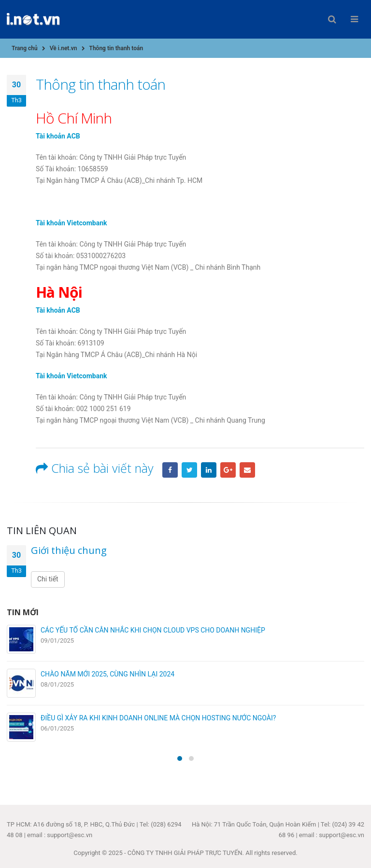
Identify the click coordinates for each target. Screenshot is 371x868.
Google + (228, 470)
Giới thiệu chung (69, 550)
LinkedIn (209, 470)
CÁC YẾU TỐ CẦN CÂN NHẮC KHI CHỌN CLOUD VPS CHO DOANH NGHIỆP (153, 630)
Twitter (189, 470)
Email (247, 470)
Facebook (170, 470)
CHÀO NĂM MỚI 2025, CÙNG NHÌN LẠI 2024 (107, 674)
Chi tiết (48, 579)
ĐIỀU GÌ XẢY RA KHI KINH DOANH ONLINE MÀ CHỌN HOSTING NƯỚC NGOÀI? (158, 718)
